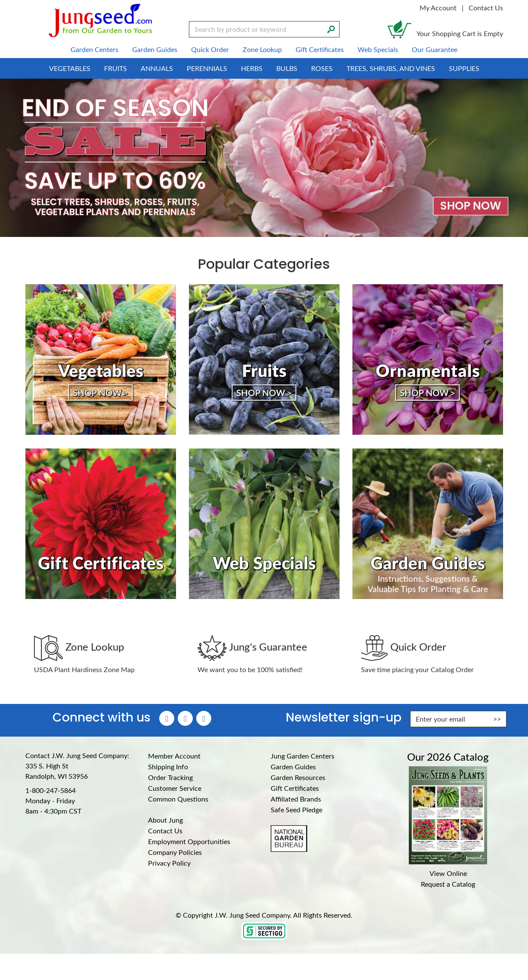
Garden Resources (298, 777)
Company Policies (175, 852)
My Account (438, 8)
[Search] (331, 28)
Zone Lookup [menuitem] (262, 49)
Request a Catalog (448, 884)
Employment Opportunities (189, 841)
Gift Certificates (295, 788)
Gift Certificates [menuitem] (320, 49)
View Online (448, 873)
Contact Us (486, 8)
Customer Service (175, 788)
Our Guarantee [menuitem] (435, 49)
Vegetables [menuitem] (70, 68)
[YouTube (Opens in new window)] (204, 718)
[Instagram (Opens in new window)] (185, 718)
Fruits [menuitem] (116, 68)
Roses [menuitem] (322, 68)
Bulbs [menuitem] (287, 68)
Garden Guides (293, 766)
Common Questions (178, 799)
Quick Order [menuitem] (210, 49)
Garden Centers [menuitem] (94, 49)
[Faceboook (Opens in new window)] (167, 718)
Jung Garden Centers (303, 756)
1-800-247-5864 (51, 790)
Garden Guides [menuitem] (155, 49)
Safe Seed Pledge (296, 809)
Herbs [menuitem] (252, 68)
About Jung (165, 820)
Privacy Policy (169, 863)
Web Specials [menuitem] (378, 49)
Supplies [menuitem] (464, 68)
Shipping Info (168, 766)
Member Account (174, 756)
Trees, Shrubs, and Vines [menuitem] (391, 68)
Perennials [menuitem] (207, 68)
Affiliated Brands (296, 799)
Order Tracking (170, 777)
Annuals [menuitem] (157, 68)
